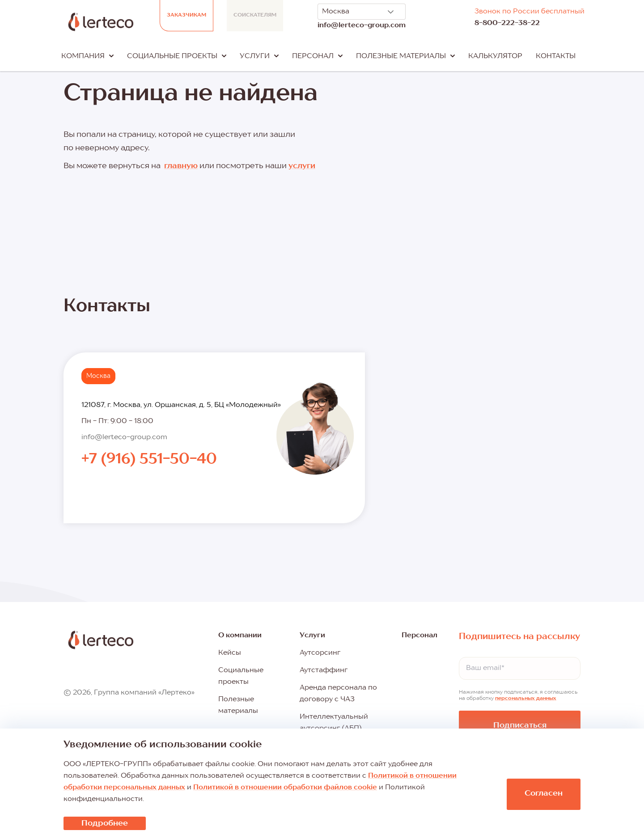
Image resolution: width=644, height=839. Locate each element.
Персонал (419, 636)
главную (181, 166)
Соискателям (255, 15)
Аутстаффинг (324, 670)
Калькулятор (495, 56)
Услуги (312, 636)
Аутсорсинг (320, 653)
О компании (240, 636)
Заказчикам (186, 15)
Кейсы (230, 653)
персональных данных (526, 699)
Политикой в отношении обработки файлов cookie (285, 788)
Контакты (556, 56)
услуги (302, 166)
